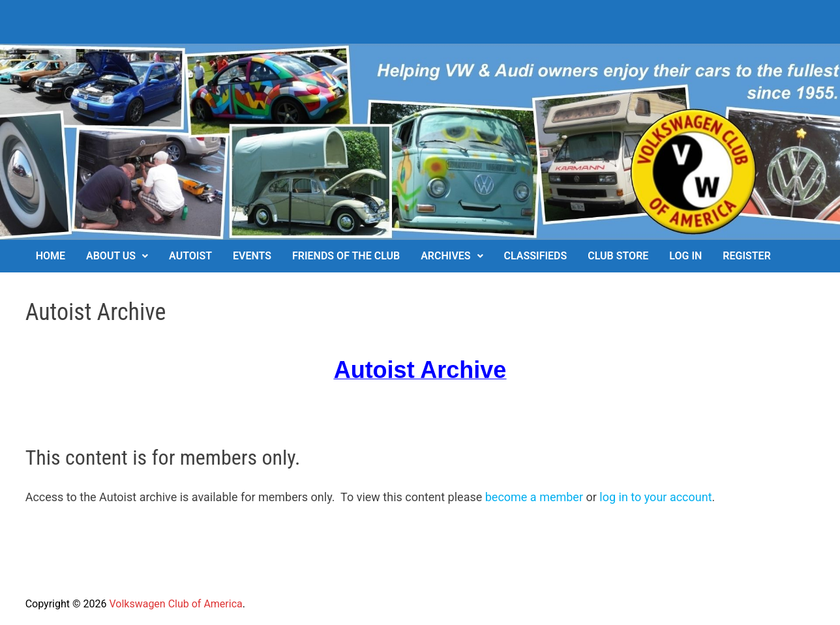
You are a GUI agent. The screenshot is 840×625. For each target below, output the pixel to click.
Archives (445, 256)
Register (746, 256)
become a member (534, 497)
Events (252, 256)
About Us (111, 256)
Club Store (618, 256)
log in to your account (655, 497)
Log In (685, 256)
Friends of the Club (346, 256)
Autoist (190, 256)
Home (51, 256)
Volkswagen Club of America (175, 604)
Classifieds (536, 256)
